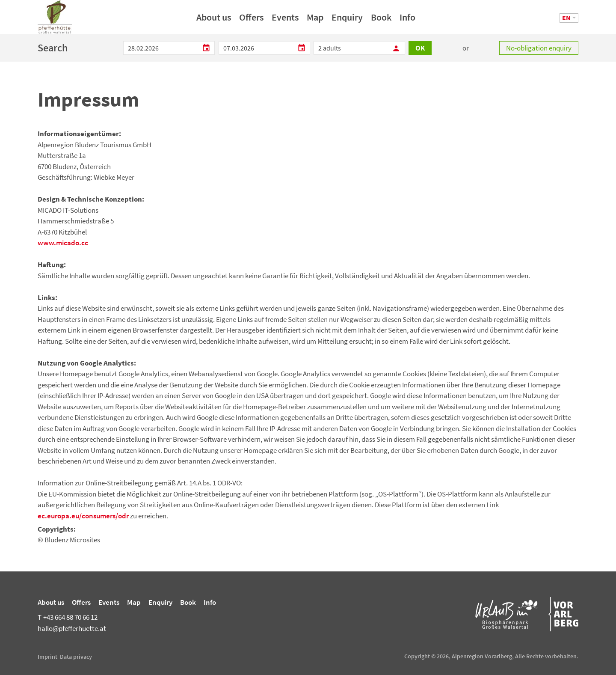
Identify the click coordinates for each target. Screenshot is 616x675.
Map (315, 20)
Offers (251, 20)
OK (420, 48)
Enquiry (347, 20)
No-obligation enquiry (539, 48)
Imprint (47, 657)
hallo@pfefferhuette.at (72, 628)
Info (407, 20)
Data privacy (76, 657)
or (466, 48)
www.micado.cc (63, 243)
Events (285, 20)
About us (214, 20)
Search (53, 48)
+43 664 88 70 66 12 (68, 617)
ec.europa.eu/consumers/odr (83, 516)
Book (381, 20)
